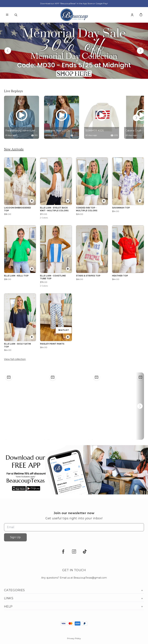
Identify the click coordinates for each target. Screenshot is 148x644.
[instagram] (74, 551)
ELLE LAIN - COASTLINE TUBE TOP (53, 277)
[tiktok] (85, 551)
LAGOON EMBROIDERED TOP (17, 209)
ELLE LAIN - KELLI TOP (16, 276)
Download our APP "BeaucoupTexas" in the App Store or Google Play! (74, 3)
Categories (74, 590)
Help (74, 607)
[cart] (141, 15)
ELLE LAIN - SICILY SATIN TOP (17, 345)
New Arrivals (14, 149)
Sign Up (15, 537)
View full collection (15, 359)
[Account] (132, 15)
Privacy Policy (74, 638)
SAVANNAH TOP (121, 208)
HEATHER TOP (120, 276)
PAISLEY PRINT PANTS (52, 344)
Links (74, 598)
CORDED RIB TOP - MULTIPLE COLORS (87, 209)
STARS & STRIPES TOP (88, 276)
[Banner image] (74, 51)
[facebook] (63, 551)
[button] (8, 51)
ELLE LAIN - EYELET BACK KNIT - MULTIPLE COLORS (54, 209)
